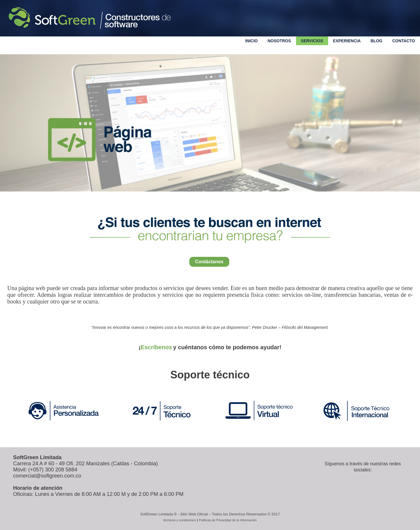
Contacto (404, 41)
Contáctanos (209, 262)
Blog (377, 41)
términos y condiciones (180, 520)
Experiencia (347, 41)
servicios (312, 41)
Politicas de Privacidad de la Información (228, 520)
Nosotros (279, 41)
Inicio (252, 41)
